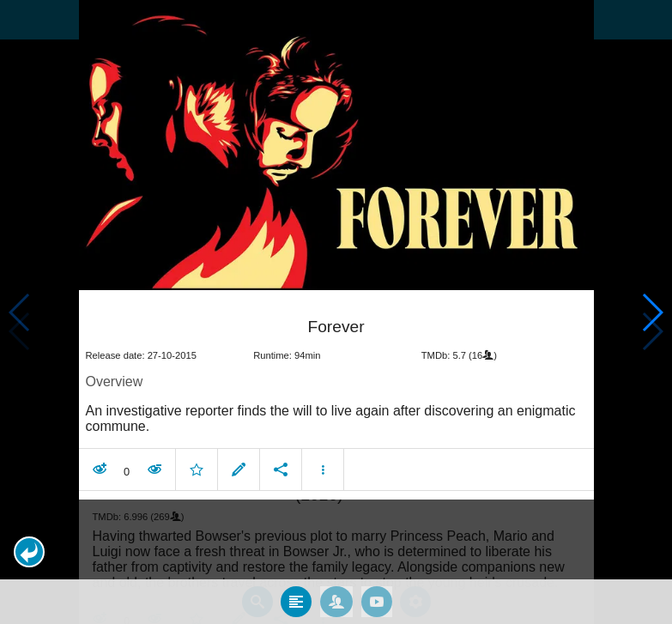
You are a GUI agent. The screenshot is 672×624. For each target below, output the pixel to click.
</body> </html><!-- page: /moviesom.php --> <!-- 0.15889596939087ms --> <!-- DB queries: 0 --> (336, 312)
